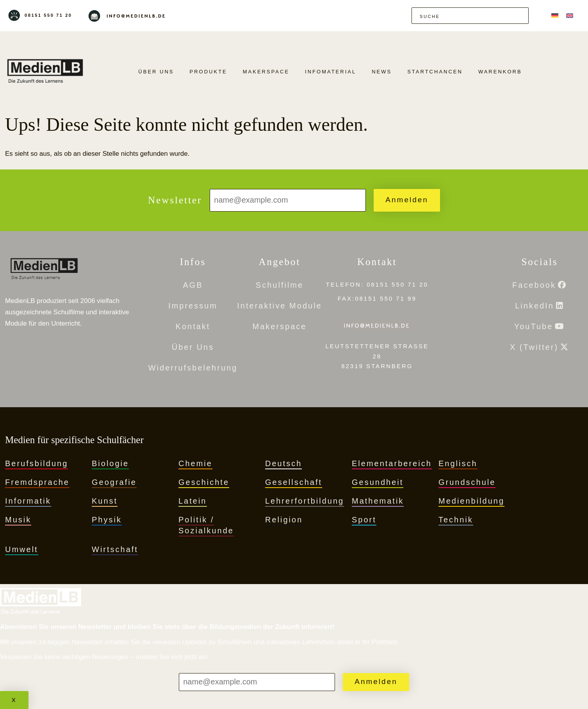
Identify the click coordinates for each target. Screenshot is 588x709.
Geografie (114, 482)
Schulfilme (280, 285)
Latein (193, 501)
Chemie (195, 463)
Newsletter (175, 200)
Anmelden (407, 200)
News (382, 72)
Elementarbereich (392, 463)
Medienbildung (471, 501)
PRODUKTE (208, 72)
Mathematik (378, 501)
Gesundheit (378, 482)
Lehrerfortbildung (305, 501)
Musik (18, 520)
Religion (284, 520)
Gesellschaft (294, 482)
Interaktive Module (279, 306)
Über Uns (156, 72)
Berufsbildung (37, 463)
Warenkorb (500, 72)
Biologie (110, 463)
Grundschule (467, 482)
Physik (107, 520)
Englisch (458, 463)
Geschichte (204, 482)
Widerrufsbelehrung (193, 368)
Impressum (193, 306)
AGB (193, 285)
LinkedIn (535, 306)
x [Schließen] (14, 699)
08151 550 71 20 (48, 15)
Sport (364, 520)
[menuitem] (555, 15)
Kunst (105, 501)
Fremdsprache (37, 482)
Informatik (28, 501)
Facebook (534, 285)
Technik (456, 520)
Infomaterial (331, 72)
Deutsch (283, 463)
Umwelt (22, 549)
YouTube (534, 326)
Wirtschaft (115, 549)
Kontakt (193, 326)
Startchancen (435, 72)
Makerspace (266, 72)
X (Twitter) (534, 347)
